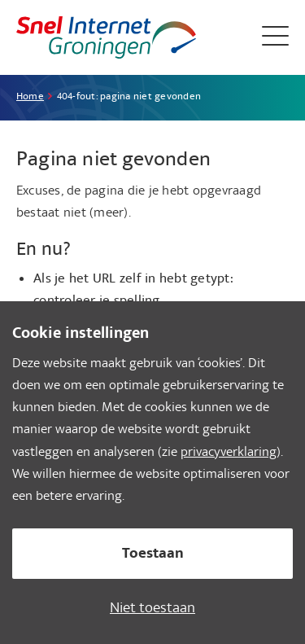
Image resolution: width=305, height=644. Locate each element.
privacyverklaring (229, 453)
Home (30, 97)
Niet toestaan (152, 609)
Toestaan (153, 555)
